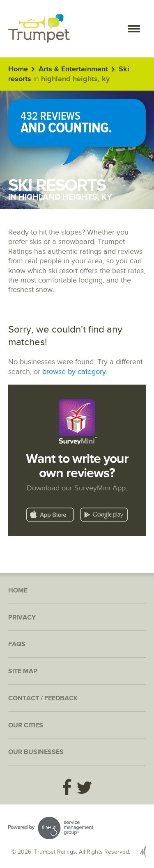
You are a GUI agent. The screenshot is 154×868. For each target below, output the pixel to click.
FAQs (17, 644)
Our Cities (26, 726)
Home (18, 69)
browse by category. (75, 372)
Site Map (23, 671)
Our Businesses (36, 752)
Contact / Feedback (43, 698)
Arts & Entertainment (73, 69)
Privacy (22, 618)
